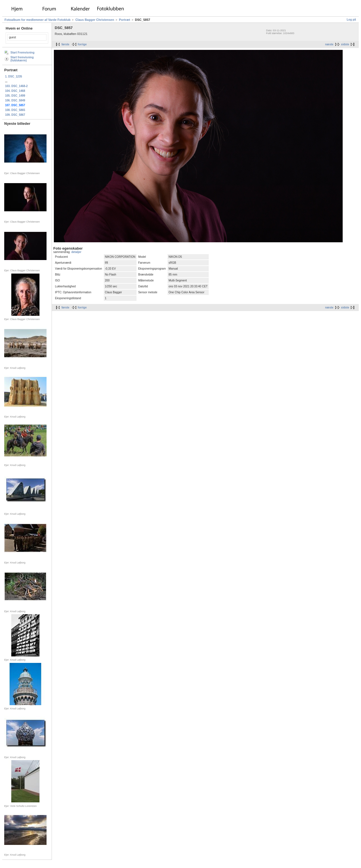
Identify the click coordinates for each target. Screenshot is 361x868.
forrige (82, 44)
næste (329, 44)
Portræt (125, 20)
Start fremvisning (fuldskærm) (22, 59)
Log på (351, 20)
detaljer (76, 252)
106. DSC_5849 (15, 100)
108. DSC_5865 (15, 110)
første (65, 44)
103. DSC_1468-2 (16, 86)
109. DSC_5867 (15, 115)
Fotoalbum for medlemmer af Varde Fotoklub (38, 20)
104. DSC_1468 (15, 91)
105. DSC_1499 (15, 96)
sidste (345, 44)
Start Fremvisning (22, 53)
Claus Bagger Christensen (95, 20)
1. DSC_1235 (14, 76)
